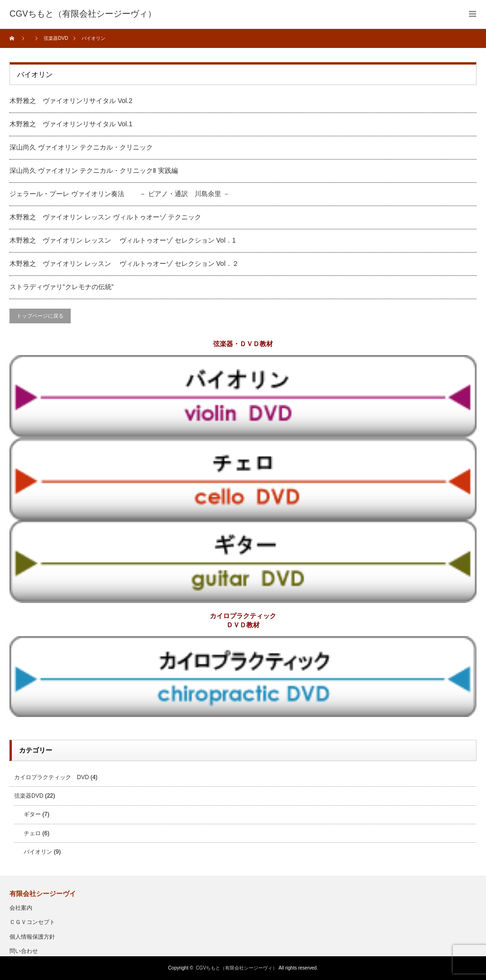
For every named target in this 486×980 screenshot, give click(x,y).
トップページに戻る (40, 316)
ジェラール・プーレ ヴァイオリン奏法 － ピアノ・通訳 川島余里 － (120, 194)
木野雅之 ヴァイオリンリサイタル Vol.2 (71, 101)
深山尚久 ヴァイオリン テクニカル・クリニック (81, 147)
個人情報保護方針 (32, 937)
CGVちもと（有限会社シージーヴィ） (237, 968)
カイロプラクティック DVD (51, 777)
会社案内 (21, 908)
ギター (32, 814)
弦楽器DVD (29, 796)
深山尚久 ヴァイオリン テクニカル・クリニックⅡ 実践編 (94, 170)
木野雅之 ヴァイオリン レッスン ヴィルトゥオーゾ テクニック (105, 217)
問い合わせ (24, 951)
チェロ (32, 833)
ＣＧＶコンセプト (32, 922)
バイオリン (38, 852)
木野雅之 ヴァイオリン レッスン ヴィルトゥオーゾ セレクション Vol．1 (123, 240)
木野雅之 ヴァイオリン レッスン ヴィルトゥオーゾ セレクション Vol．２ (124, 264)
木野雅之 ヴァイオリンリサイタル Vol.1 (71, 124)
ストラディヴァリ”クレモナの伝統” (61, 287)
